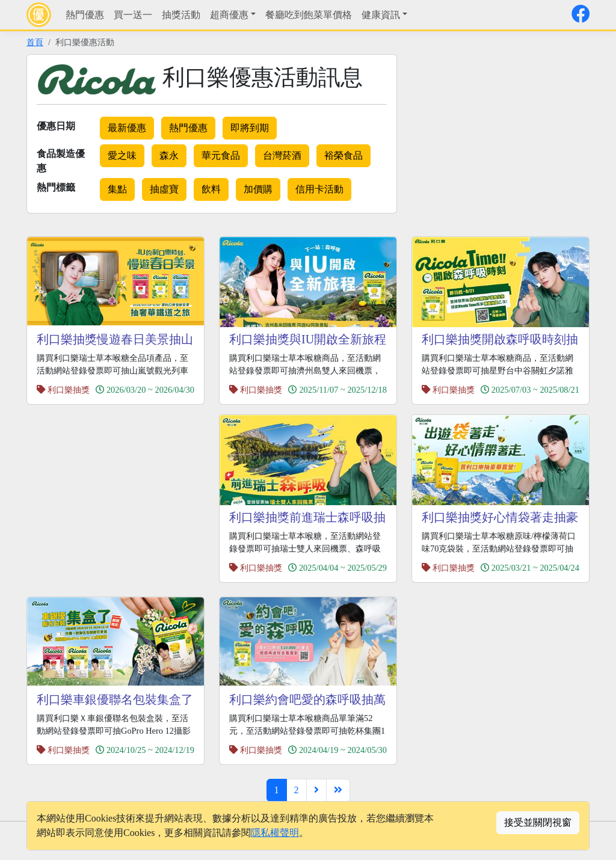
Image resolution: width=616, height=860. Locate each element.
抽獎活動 (181, 15)
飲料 (211, 189)
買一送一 (133, 15)
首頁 (35, 42)
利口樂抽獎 (69, 390)
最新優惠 (127, 128)
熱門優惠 (85, 15)
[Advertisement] (513, 138)
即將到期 (250, 128)
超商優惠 (229, 15)
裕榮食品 (343, 155)
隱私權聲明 (275, 833)
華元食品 (221, 155)
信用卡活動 (319, 189)
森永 (169, 155)
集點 (117, 189)
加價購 (258, 189)
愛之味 (122, 155)
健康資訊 (381, 15)
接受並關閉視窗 (538, 822)
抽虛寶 (164, 189)
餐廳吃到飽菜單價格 (309, 15)
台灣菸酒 (282, 155)
